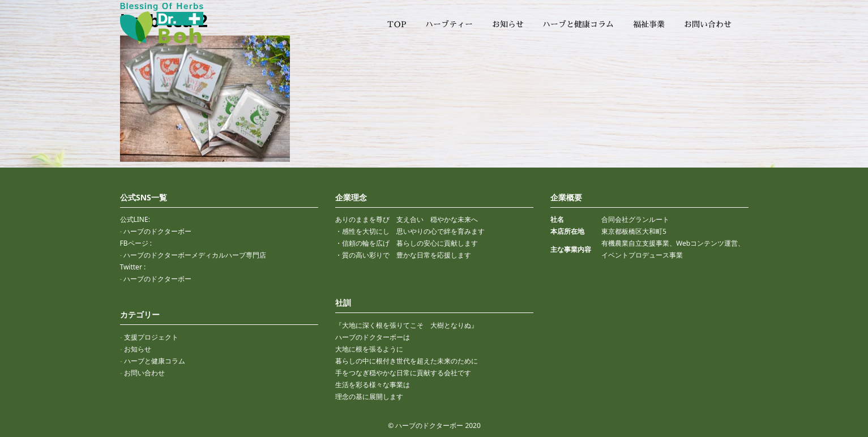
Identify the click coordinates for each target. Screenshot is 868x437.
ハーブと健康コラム (578, 24)
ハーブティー (449, 24)
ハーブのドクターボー (157, 231)
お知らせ (508, 24)
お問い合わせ (707, 24)
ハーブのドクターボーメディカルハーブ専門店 (195, 255)
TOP (397, 24)
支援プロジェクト (151, 337)
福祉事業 (649, 24)
